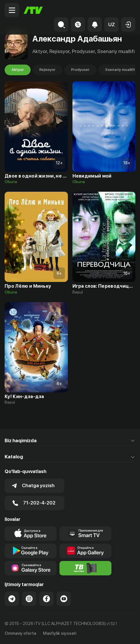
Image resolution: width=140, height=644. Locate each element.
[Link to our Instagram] (29, 599)
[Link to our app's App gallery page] (85, 551)
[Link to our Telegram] (12, 599)
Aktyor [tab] (18, 70)
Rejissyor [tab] (47, 70)
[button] (111, 25)
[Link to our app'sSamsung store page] (31, 568)
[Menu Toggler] (12, 10)
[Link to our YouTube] (64, 599)
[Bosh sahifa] (33, 10)
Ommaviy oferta (20, 633)
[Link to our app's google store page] (31, 551)
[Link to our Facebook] (46, 599)
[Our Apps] (85, 534)
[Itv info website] (85, 568)
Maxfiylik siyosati (60, 633)
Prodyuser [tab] (80, 70)
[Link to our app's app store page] (31, 534)
